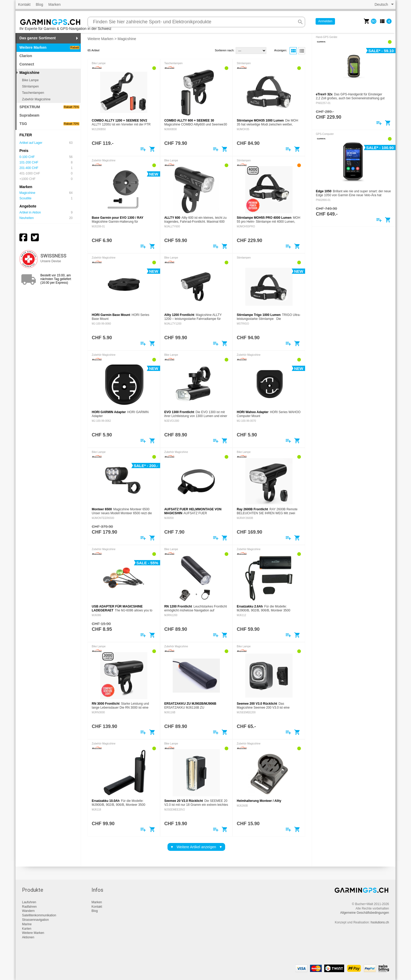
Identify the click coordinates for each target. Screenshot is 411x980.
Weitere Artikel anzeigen (196, 847)
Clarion (26, 56)
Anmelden (325, 21)
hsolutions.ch (380, 922)
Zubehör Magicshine (36, 99)
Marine (27, 924)
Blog (39, 4)
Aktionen (28, 937)
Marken (55, 4)
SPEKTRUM (49, 107)
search (300, 22)
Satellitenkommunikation (39, 915)
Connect (27, 64)
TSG (49, 124)
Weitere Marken (49, 47)
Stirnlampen (30, 86)
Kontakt (24, 4)
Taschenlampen (33, 93)
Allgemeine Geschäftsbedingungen (365, 913)
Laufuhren (29, 902)
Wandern (28, 911)
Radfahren (29, 907)
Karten (27, 929)
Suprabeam (29, 115)
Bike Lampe (30, 80)
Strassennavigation (35, 920)
